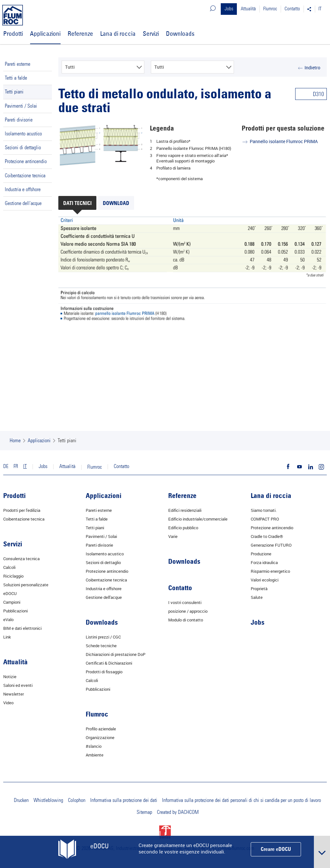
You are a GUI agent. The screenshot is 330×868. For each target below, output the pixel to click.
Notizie (10, 677)
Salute (257, 597)
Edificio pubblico (183, 528)
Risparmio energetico (270, 571)
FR (16, 466)
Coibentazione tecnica (25, 176)
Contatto (292, 9)
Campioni (12, 602)
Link (7, 637)
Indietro (312, 68)
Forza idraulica (264, 562)
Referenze (80, 34)
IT (320, 9)
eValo (8, 619)
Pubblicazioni (15, 611)
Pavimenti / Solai (21, 106)
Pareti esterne (18, 64)
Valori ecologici (265, 580)
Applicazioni (45, 34)
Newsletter (14, 694)
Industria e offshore (23, 190)
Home (15, 441)
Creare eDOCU (276, 850)
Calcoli (9, 567)
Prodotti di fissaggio (104, 672)
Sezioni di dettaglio (23, 148)
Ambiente (95, 755)
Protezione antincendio (26, 161)
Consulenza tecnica (21, 559)
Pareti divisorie (19, 120)
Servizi (151, 34)
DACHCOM (188, 812)
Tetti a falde (16, 78)
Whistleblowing (48, 800)
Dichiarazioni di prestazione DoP (116, 654)
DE (6, 466)
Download (116, 204)
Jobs (229, 9)
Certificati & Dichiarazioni (109, 663)
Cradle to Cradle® (267, 536)
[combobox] (103, 67)
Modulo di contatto (186, 620)
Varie (173, 536)
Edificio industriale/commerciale (198, 519)
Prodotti (13, 34)
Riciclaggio (13, 576)
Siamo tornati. (264, 510)
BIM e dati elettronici (22, 628)
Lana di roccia (118, 34)
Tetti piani (14, 92)
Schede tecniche (101, 646)
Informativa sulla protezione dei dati (124, 800)
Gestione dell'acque (23, 203)
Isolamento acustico (23, 134)
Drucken (21, 800)
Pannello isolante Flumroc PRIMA (284, 141)
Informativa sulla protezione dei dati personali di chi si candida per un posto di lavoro (242, 800)
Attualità (248, 9)
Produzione (261, 554)
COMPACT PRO (265, 519)
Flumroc (270, 9)
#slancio (94, 746)
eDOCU (10, 593)
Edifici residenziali (185, 510)
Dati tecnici (77, 204)
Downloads (180, 34)
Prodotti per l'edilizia (22, 510)
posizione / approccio (188, 611)
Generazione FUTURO (271, 545)
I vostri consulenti (185, 602)
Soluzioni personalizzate (26, 585)
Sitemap (144, 812)
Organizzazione (100, 737)
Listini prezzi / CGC (103, 637)
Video (8, 703)
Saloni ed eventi (18, 685)
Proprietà (259, 589)
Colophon (77, 800)
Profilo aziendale (101, 729)
